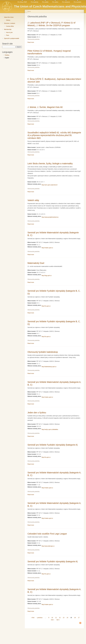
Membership (8, 29)
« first (33, 618)
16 (75, 618)
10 (52, 618)
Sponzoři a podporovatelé (12, 38)
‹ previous (40, 618)
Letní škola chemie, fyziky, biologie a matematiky (50, 163)
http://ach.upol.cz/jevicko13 (50, 185)
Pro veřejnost (66, 2)
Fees (7, 35)
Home (29, 11)
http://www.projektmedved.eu (50, 217)
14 (67, 618)
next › (53, 620)
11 (56, 618)
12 (60, 618)
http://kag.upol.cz (47, 276)
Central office (10, 26)
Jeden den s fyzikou (37, 413)
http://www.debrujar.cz (48, 546)
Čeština (7, 55)
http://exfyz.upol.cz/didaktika (50, 429)
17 (79, 618)
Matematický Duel (36, 263)
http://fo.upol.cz (46, 306)
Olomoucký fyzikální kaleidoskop (43, 352)
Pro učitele (45, 2)
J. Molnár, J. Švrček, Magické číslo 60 (45, 107)
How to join (9, 32)
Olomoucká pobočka (34, 39)
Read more (31, 42)
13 (64, 618)
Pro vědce (55, 2)
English (7, 58)
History (8, 20)
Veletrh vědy (33, 200)
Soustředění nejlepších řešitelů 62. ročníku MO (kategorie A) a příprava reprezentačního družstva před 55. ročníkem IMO (54, 135)
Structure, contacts (10, 23)
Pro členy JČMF (22, 2)
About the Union (9, 17)
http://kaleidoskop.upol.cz (49, 367)
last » (58, 620)
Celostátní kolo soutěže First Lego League (47, 534)
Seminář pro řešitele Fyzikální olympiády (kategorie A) (53, 445)
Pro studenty (35, 2)
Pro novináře (78, 2)
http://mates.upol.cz (47, 248)
